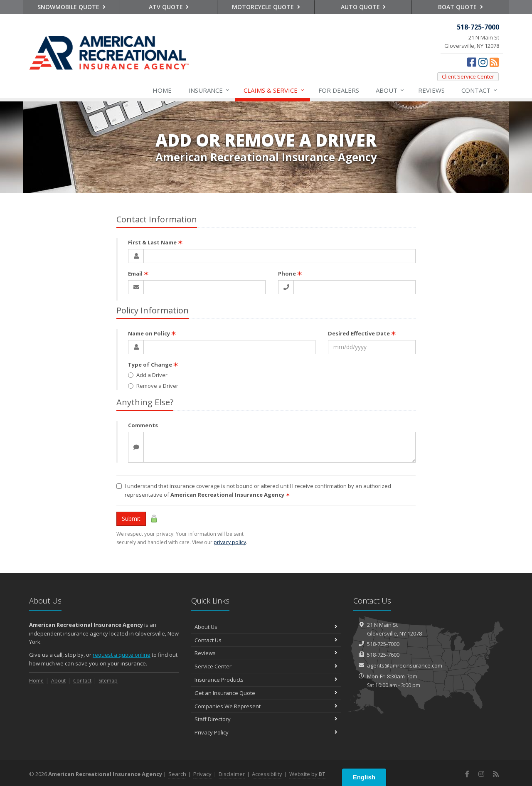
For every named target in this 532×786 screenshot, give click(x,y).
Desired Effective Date (362, 333)
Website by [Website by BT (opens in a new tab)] (307, 774)
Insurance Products (266, 680)
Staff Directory (266, 719)
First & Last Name (155, 242)
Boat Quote (461, 7)
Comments (143, 425)
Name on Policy (152, 333)
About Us (266, 627)
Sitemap (108, 681)
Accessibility (267, 774)
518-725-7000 (383, 644)
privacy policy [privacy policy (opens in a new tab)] (230, 542)
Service (274, 90)
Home (162, 90)
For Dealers (339, 90)
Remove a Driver (153, 386)
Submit (131, 519)
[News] (494, 62)
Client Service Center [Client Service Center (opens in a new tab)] (468, 76)
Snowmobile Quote (71, 7)
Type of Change (153, 365)
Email (138, 273)
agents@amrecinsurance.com (405, 665)
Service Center (266, 666)
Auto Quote (363, 7)
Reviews (431, 90)
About (390, 90)
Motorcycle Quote (266, 7)
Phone (290, 273)
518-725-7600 (383, 655)
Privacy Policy (266, 732)
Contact (480, 90)
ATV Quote (169, 7)
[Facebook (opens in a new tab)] (472, 62)
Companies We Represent (266, 706)
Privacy (202, 774)
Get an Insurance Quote (266, 693)
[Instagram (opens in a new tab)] (483, 62)
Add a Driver (148, 375)
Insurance (209, 90)
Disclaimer (232, 774)
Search (177, 774)
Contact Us (266, 640)
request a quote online (122, 655)
